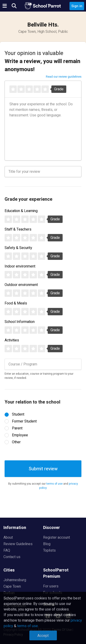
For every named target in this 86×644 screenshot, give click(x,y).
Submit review (43, 469)
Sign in (77, 6)
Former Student (24, 421)
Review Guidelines (18, 544)
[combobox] (43, 364)
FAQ (7, 550)
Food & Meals (16, 303)
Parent (17, 428)
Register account (57, 538)
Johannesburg (15, 580)
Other (16, 442)
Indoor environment (20, 266)
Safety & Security (18, 248)
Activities (12, 340)
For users (51, 586)
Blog (47, 544)
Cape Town (12, 586)
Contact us (12, 557)
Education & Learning (21, 211)
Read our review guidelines (64, 77)
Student (18, 414)
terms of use (54, 484)
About (8, 538)
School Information (20, 322)
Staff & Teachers (18, 229)
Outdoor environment (21, 285)
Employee (20, 435)
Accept (43, 636)
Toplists (49, 550)
